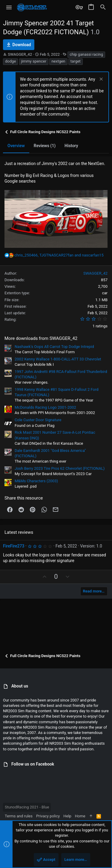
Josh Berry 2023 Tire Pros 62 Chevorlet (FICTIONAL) (60, 468)
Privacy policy (48, 816)
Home (80, 816)
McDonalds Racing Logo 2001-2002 (45, 407)
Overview (16, 146)
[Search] (103, 7)
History (71, 146)
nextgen (58, 61)
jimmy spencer (34, 61)
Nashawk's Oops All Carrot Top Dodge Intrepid (54, 347)
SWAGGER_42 (20, 54)
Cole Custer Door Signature (38, 420)
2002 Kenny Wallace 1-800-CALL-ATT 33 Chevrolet (58, 359)
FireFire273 (14, 546)
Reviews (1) (45, 146)
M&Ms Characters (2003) (36, 481)
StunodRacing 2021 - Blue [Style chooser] (27, 807)
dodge (10, 61)
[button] (9, 7)
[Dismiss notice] (101, 80)
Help (67, 816)
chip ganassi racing (86, 54)
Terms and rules (19, 816)
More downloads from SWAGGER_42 (41, 338)
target (76, 61)
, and (59, 255)
